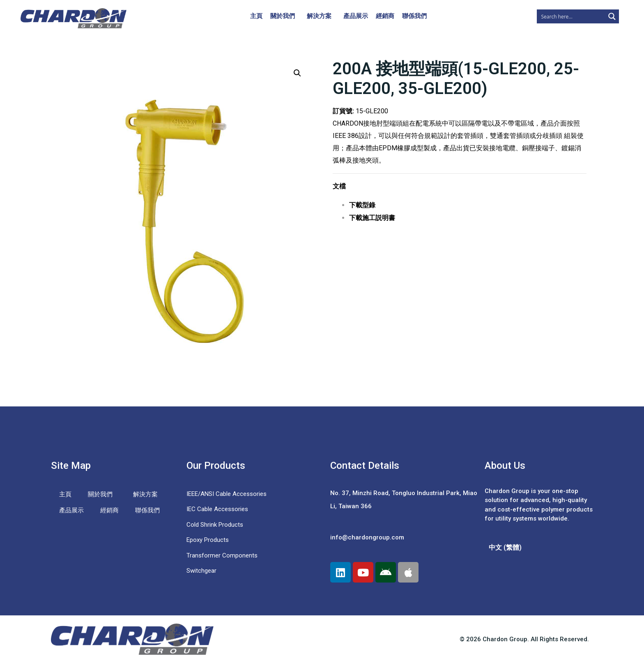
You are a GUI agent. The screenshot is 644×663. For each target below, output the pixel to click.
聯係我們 (414, 16)
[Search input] (571, 16)
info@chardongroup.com (367, 537)
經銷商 (385, 16)
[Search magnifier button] (612, 16)
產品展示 (356, 16)
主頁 (256, 16)
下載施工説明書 (372, 218)
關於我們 (283, 16)
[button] (297, 73)
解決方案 (319, 16)
